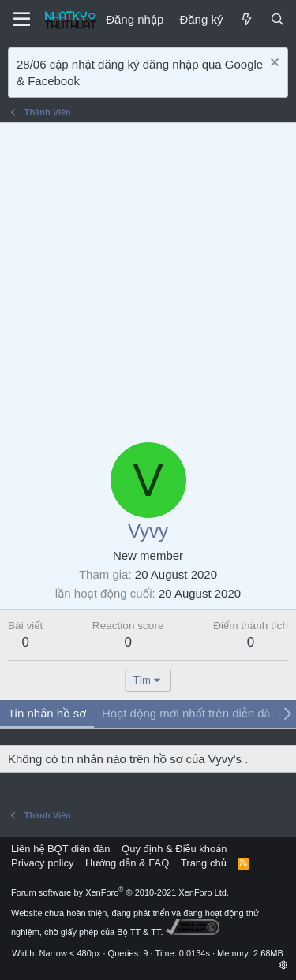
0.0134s (195, 953)
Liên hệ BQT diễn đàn (61, 849)
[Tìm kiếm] (277, 19)
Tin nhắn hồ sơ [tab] (47, 713)
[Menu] (22, 20)
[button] (284, 965)
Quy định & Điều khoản (174, 849)
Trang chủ (204, 863)
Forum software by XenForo (120, 892)
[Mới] (246, 19)
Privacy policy (42, 863)
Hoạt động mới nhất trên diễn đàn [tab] (189, 713)
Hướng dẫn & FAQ (127, 863)
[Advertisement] (148, 279)
